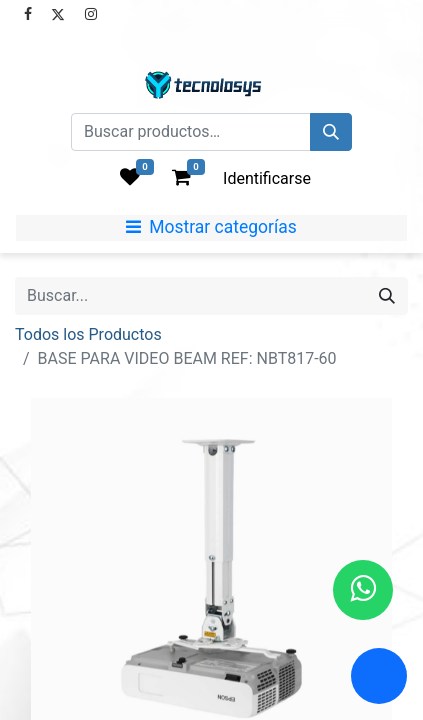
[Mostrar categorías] (211, 228)
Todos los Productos (88, 334)
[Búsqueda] (331, 132)
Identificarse (267, 178)
